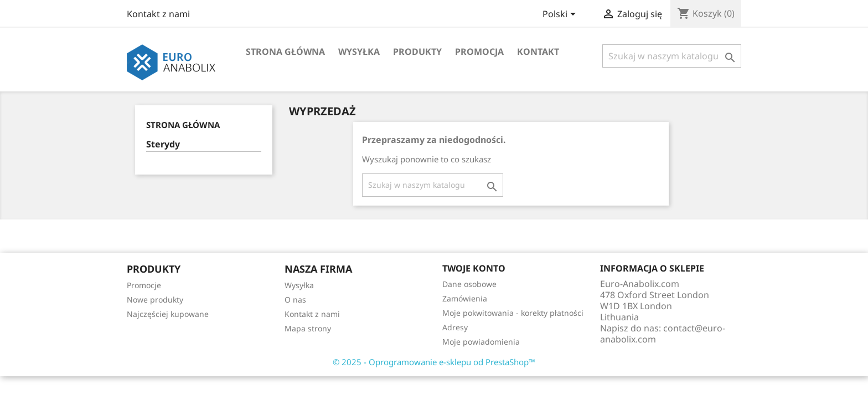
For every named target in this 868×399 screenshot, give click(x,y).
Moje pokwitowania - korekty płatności (513, 313)
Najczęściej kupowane (168, 314)
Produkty (417, 52)
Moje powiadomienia (481, 342)
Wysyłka (359, 52)
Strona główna (285, 52)
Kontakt (538, 52)
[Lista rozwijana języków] (561, 15)
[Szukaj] (672, 56)
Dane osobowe (469, 284)
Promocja (479, 52)
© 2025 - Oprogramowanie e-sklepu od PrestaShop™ (434, 362)
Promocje (144, 285)
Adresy (455, 327)
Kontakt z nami (158, 14)
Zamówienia (465, 298)
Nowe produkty (155, 300)
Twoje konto (474, 268)
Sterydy (163, 144)
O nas (295, 300)
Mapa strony (308, 328)
